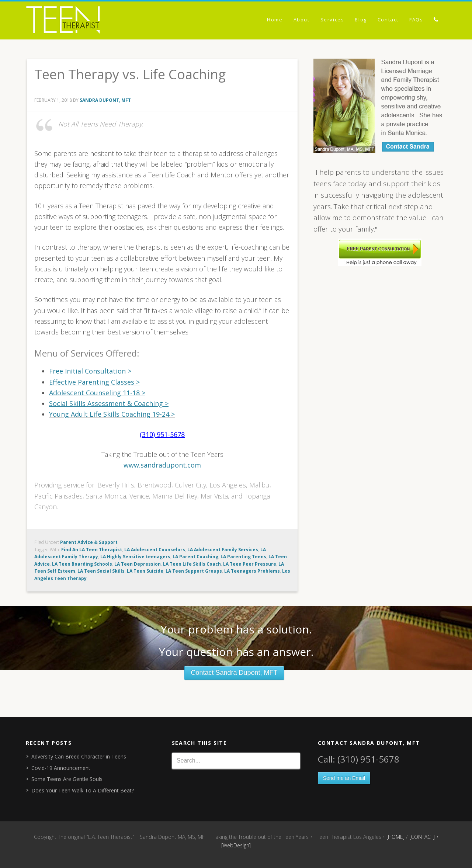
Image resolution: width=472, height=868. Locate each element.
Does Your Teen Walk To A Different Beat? (83, 790)
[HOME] (395, 837)
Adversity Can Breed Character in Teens (79, 756)
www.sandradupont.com (162, 465)
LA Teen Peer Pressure (250, 564)
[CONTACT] (422, 837)
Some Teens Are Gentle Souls (67, 779)
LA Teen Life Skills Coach (192, 564)
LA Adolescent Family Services (223, 550)
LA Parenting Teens (243, 557)
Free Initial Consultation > (90, 371)
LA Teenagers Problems (252, 571)
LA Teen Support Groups (194, 571)
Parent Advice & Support (89, 542)
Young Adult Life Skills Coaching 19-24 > (112, 414)
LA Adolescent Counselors (155, 550)
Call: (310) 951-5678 (359, 759)
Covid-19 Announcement (61, 768)
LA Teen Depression (138, 564)
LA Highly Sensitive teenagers (135, 557)
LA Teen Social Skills (101, 571)
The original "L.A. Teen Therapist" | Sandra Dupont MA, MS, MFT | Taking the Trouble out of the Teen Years (92, 21)
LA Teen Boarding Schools (82, 564)
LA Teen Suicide (145, 571)
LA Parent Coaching (195, 557)
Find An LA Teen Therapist (92, 550)
